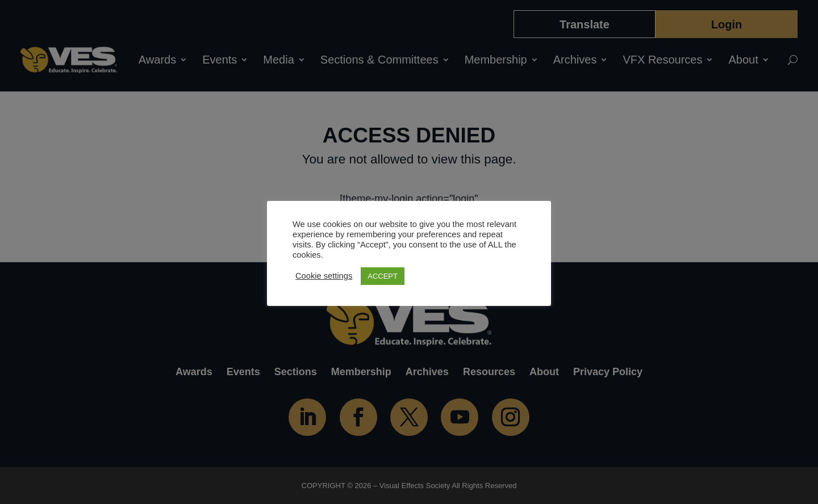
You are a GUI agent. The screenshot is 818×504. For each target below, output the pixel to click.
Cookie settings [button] (324, 276)
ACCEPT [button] (383, 276)
